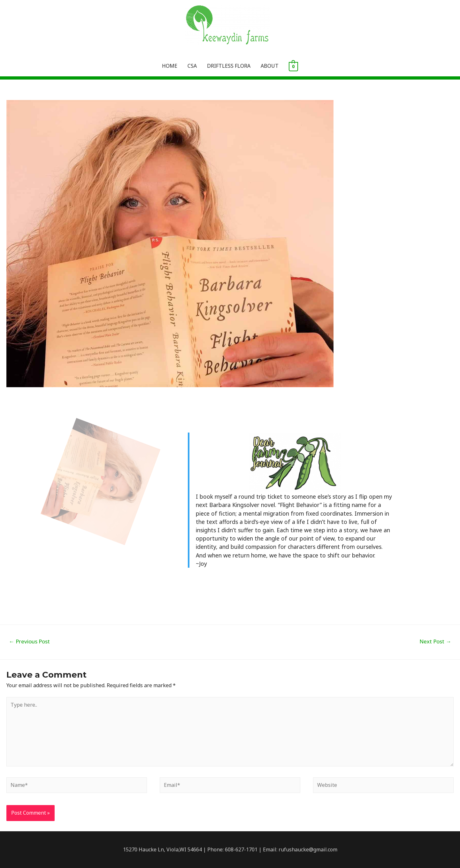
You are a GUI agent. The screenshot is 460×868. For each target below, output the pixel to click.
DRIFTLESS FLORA (229, 66)
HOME (170, 66)
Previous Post (29, 641)
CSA (192, 66)
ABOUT (270, 66)
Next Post (435, 641)
